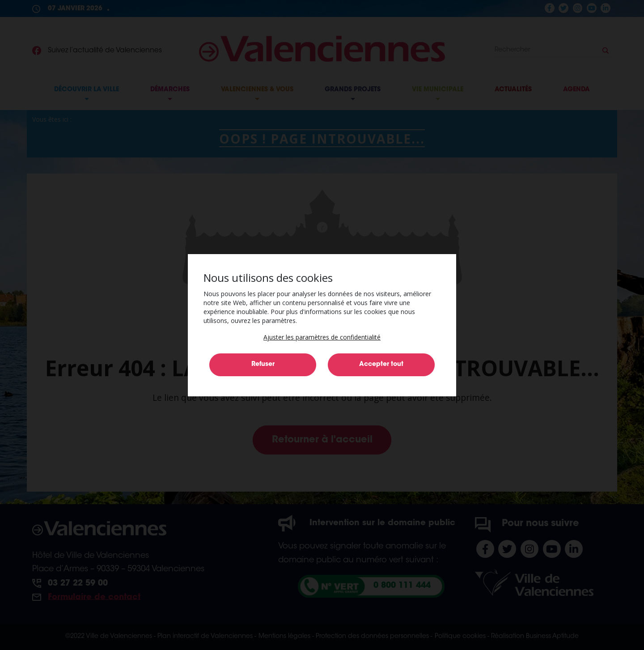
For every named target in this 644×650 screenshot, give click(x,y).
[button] (322, 337)
